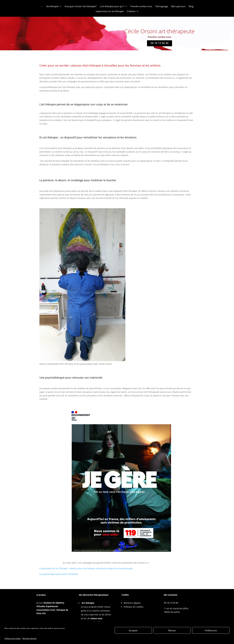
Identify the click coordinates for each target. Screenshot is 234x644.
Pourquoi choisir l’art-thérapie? (81, 6)
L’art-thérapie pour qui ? (112, 6)
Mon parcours (178, 6)
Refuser (172, 631)
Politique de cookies (13, 639)
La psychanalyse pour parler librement (59, 574)
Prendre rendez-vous (141, 6)
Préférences (211, 631)
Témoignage (162, 6)
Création (131, 11)
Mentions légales (29, 639)
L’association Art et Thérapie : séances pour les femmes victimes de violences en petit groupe (86, 568)
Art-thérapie (52, 6)
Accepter (133, 631)
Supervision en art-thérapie (110, 11)
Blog (191, 6)
